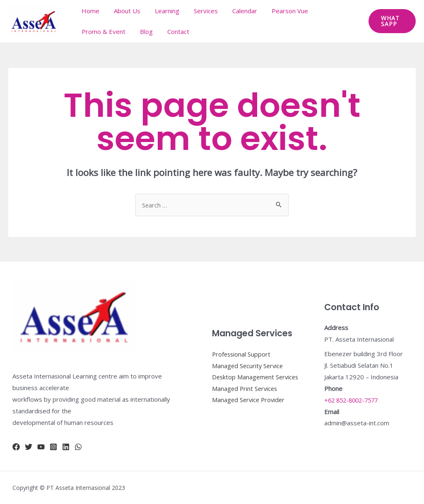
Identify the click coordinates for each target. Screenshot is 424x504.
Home (89, 11)
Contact (173, 31)
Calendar (235, 11)
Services (198, 11)
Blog (143, 31)
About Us (124, 11)
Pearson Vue (278, 11)
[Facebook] (16, 447)
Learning (162, 11)
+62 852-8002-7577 (354, 400)
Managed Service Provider (250, 406)
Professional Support (242, 348)
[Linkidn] (66, 447)
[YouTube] (41, 447)
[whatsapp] (78, 447)
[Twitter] (29, 447)
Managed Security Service (249, 359)
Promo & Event (102, 31)
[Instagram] (53, 447)
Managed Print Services (246, 394)
